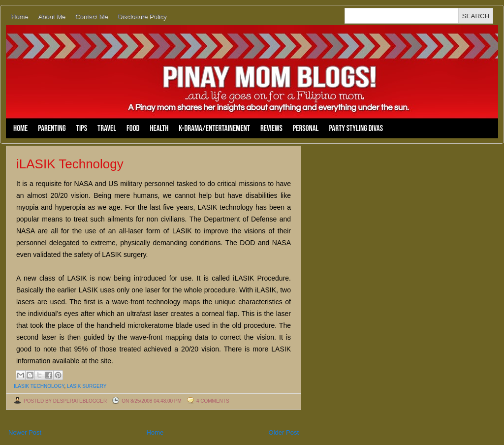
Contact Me (91, 16)
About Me (52, 16)
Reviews (271, 128)
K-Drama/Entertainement (214, 128)
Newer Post (25, 432)
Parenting (52, 128)
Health (159, 128)
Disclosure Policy (142, 16)
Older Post (284, 432)
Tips (82, 128)
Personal (306, 128)
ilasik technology (39, 386)
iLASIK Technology (70, 164)
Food (133, 128)
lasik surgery (87, 386)
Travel (107, 128)
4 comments (213, 401)
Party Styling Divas (356, 128)
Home (19, 16)
